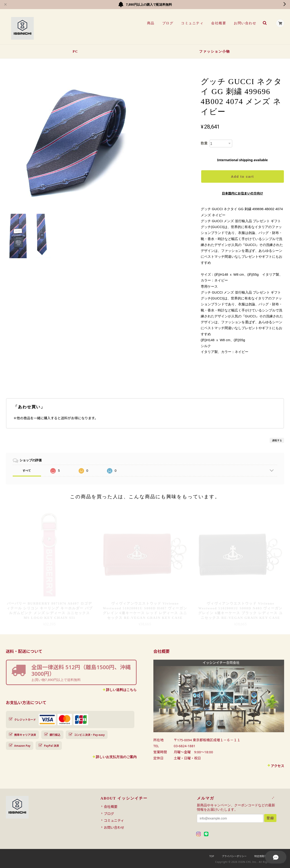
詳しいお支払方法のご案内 (116, 757)
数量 (204, 143)
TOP (212, 856)
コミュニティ (192, 23)
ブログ (167, 23)
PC (75, 51)
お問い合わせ (245, 23)
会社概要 (218, 23)
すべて (27, 471)
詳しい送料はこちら (121, 690)
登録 (270, 818)
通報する (277, 440)
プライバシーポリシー (234, 856)
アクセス (277, 766)
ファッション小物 (215, 51)
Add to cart (242, 176)
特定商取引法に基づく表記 (269, 856)
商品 (150, 23)
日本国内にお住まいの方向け (242, 193)
